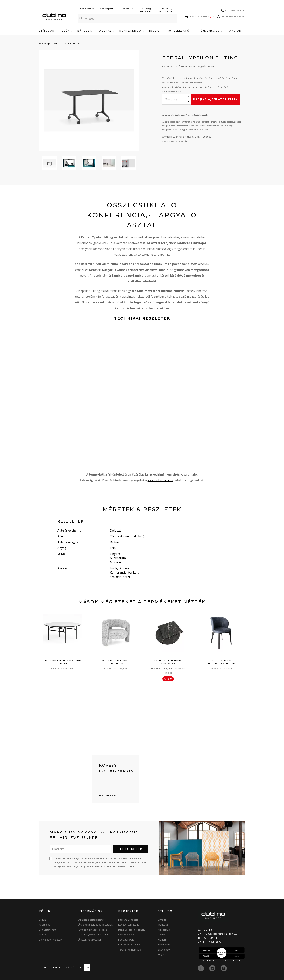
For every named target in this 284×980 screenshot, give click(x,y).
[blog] (224, 968)
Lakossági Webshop (146, 10)
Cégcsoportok (108, 9)
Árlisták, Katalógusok (90, 940)
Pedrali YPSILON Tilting (67, 44)
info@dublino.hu (213, 942)
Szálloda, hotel (126, 935)
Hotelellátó (179, 31)
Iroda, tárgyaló (126, 940)
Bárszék (86, 31)
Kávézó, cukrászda (129, 925)
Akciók (237, 31)
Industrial (163, 925)
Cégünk (43, 920)
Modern (162, 940)
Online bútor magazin (51, 940)
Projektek (87, 9)
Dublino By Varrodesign (166, 10)
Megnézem (108, 795)
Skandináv (164, 950)
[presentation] (39, 163)
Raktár (42, 935)
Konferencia (132, 31)
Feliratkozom (131, 849)
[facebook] (201, 968)
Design (162, 935)
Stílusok (48, 31)
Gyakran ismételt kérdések (93, 930)
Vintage (162, 920)
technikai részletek (142, 318)
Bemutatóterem (47, 930)
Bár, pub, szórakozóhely (132, 930)
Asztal (107, 31)
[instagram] (213, 968)
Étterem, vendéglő (128, 920)
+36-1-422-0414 (210, 938)
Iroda (155, 31)
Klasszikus (164, 930)
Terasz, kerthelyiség (129, 950)
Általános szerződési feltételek (96, 925)
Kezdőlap (44, 44)
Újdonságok (213, 31)
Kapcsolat (128, 9)
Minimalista (164, 945)
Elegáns (162, 954)
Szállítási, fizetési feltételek (93, 935)
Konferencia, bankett (130, 945)
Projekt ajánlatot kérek (215, 99)
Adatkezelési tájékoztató (92, 920)
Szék (67, 31)
